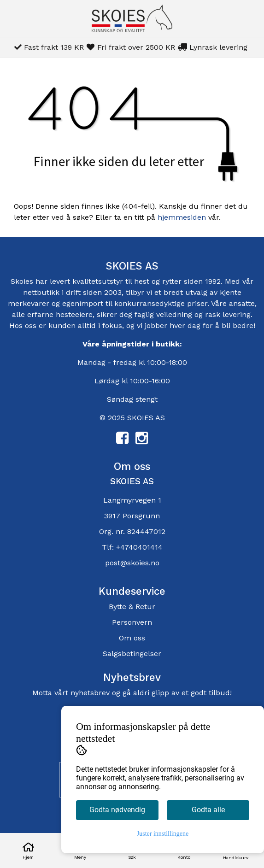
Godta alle (208, 810)
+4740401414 (139, 547)
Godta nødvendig (117, 810)
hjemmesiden (182, 217)
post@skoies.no (132, 563)
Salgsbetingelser (132, 654)
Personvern (132, 622)
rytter (172, 281)
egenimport (83, 303)
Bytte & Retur (132, 607)
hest (143, 281)
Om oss (132, 638)
